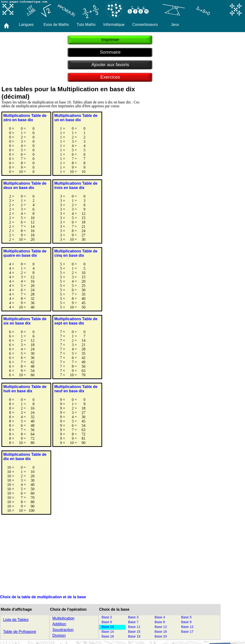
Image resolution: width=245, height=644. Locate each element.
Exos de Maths (56, 25)
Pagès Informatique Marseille (141, 622)
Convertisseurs (145, 25)
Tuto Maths (86, 25)
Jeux (175, 25)
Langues (26, 25)
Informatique (114, 25)
